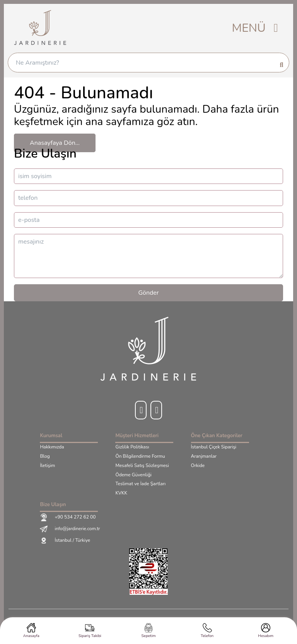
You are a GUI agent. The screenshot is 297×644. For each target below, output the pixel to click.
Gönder (148, 293)
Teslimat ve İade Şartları (140, 484)
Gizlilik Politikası (132, 447)
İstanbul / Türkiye (65, 541)
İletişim (47, 466)
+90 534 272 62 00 (68, 517)
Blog (45, 457)
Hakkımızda (52, 447)
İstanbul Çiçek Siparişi (214, 447)
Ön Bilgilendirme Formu (140, 457)
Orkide (198, 466)
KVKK (121, 493)
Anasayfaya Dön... (55, 143)
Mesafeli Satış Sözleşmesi (142, 466)
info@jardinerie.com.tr (70, 529)
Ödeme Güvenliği (133, 475)
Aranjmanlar (204, 457)
